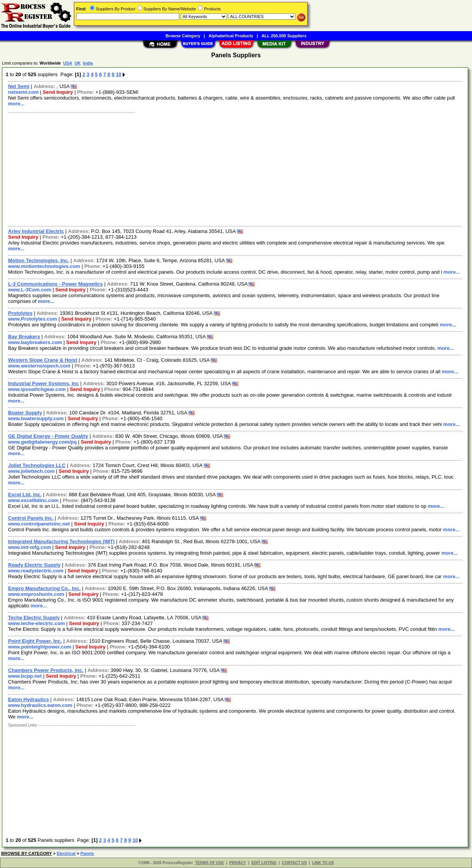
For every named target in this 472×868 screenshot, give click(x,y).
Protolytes (20, 313)
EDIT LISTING (264, 863)
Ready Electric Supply (34, 565)
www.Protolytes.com (33, 319)
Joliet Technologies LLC (37, 465)
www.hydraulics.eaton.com (40, 705)
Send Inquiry (58, 92)
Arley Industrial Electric (36, 231)
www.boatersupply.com (36, 418)
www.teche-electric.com (37, 623)
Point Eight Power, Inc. (35, 641)
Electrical (66, 853)
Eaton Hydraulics (28, 699)
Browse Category (183, 36)
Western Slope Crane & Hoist (43, 360)
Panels (87, 853)
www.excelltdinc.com (33, 500)
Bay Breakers (24, 337)
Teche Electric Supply (34, 618)
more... (16, 104)
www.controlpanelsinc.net (39, 524)
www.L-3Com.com (30, 290)
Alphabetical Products (231, 36)
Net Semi (19, 86)
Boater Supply (25, 413)
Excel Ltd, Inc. (25, 495)
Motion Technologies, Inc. (39, 260)
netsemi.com (23, 92)
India (88, 63)
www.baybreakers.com (35, 342)
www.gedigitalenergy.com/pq (42, 442)
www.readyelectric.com (36, 571)
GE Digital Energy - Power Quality (48, 436)
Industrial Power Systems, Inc (43, 383)
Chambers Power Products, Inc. (46, 670)
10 (118, 74)
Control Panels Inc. (31, 518)
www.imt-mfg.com (29, 547)
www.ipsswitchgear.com (37, 389)
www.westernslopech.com (39, 366)
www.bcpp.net (25, 676)
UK (78, 63)
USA (68, 63)
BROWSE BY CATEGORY (27, 853)
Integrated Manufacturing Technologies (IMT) (61, 541)
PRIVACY (238, 863)
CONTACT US (294, 863)
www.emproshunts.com (36, 594)
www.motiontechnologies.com (44, 266)
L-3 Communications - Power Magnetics (55, 284)
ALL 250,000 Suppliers (284, 36)
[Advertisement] (235, 168)
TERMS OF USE (209, 863)
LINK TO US (323, 863)
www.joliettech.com (31, 471)
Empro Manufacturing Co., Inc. (44, 588)
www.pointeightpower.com (40, 647)
